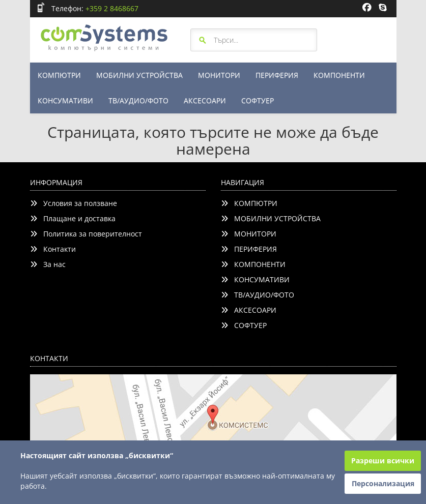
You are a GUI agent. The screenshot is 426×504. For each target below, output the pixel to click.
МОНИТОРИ (219, 75)
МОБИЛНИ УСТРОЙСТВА (139, 75)
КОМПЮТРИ (59, 75)
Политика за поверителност (86, 234)
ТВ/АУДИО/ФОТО (138, 100)
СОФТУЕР (258, 100)
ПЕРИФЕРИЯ (277, 75)
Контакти (53, 249)
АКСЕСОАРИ (205, 100)
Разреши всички (383, 461)
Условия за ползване (74, 203)
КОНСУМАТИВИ (65, 100)
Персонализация (383, 483)
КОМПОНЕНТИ (339, 75)
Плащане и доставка (73, 218)
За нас (48, 264)
